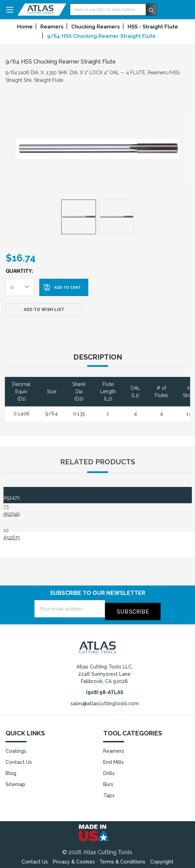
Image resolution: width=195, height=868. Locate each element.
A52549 (12, 514)
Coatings (16, 748)
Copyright (162, 859)
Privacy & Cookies (74, 859)
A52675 (12, 538)
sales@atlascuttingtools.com (105, 701)
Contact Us (19, 759)
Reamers (114, 748)
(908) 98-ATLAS (105, 690)
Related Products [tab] (97, 462)
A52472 (12, 498)
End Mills (113, 759)
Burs (108, 782)
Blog (11, 770)
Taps (109, 793)
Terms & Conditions (122, 859)
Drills (109, 770)
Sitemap (15, 782)
